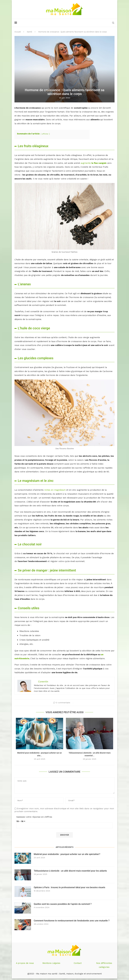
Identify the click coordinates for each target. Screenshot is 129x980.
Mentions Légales (51, 963)
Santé (29, 32)
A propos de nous (25, 963)
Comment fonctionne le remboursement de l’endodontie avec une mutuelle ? (72, 921)
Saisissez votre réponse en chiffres (34, 817)
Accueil (18, 32)
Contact (78, 963)
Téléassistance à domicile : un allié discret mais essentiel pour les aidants (70, 871)
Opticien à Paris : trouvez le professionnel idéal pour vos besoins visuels (69, 887)
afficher (45, 134)
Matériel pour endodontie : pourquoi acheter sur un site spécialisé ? (67, 854)
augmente (94, 163)
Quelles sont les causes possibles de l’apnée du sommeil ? (63, 904)
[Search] (113, 23)
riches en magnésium (55, 490)
